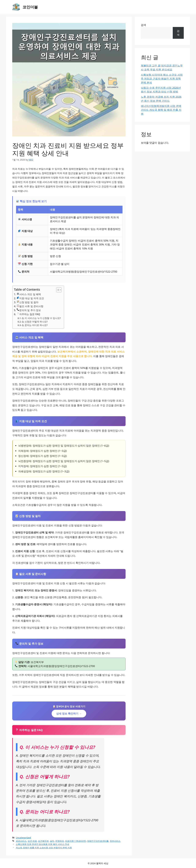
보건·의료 (32, 841)
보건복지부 (43, 841)
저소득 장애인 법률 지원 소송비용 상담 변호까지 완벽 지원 (44, 848)
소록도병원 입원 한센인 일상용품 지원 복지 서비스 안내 (42, 844)
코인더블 (30, 7)
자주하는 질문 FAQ (28, 314)
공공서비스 (21, 841)
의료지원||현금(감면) (76, 841)
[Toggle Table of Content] (57, 290)
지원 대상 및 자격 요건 (30, 298)
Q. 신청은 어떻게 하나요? (35, 322)
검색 (143, 25)
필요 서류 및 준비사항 (30, 306)
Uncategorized (23, 838)
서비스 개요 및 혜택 (29, 294)
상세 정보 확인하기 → (69, 714)
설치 (52, 841)
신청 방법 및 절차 (28, 302)
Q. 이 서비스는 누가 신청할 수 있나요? (41, 318)
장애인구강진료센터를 (98, 841)
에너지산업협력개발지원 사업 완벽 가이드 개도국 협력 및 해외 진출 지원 (161, 110)
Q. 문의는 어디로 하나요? (35, 325)
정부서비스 (115, 841)
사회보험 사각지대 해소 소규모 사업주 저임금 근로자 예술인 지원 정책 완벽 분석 (162, 79)
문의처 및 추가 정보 (29, 310)
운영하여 (60, 841)
